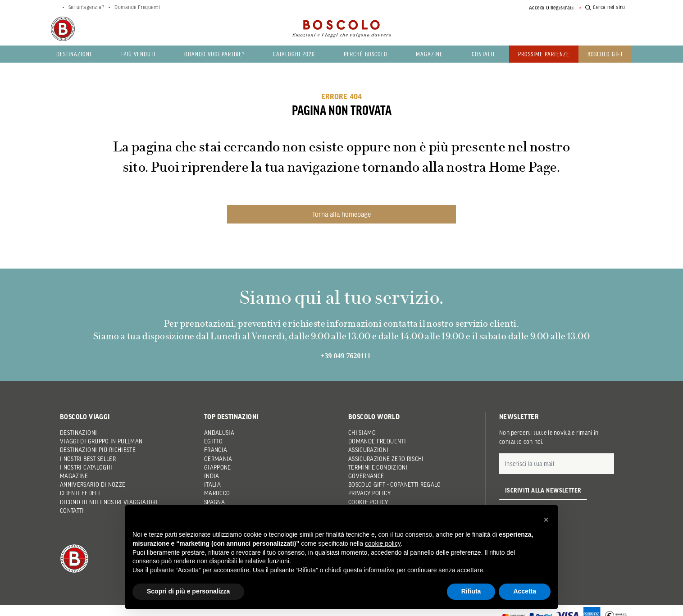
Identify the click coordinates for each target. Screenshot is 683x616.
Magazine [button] (429, 54)
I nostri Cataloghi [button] (86, 467)
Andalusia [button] (219, 433)
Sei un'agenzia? (86, 7)
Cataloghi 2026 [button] (294, 54)
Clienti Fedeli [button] (80, 493)
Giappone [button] (218, 467)
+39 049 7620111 (345, 356)
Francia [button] (216, 450)
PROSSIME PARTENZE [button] (544, 54)
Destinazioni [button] (74, 54)
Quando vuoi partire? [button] (214, 54)
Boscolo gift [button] (605, 54)
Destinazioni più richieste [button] (98, 450)
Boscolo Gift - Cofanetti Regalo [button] (395, 484)
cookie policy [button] (383, 543)
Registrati (562, 8)
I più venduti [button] (138, 54)
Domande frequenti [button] (377, 441)
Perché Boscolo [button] (366, 54)
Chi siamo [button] (362, 433)
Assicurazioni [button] (369, 450)
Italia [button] (212, 484)
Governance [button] (366, 476)
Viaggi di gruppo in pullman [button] (101, 441)
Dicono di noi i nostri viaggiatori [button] (109, 502)
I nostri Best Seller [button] (88, 459)
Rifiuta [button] (471, 591)
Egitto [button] (213, 441)
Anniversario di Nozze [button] (93, 484)
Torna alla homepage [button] (341, 214)
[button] (546, 520)
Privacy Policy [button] (369, 493)
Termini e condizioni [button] (378, 467)
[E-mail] (557, 464)
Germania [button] (218, 459)
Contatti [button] (483, 54)
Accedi (537, 8)
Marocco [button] (217, 493)
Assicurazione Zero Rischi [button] (386, 459)
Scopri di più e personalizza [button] (188, 591)
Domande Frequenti (137, 7)
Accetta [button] (525, 591)
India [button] (212, 476)
